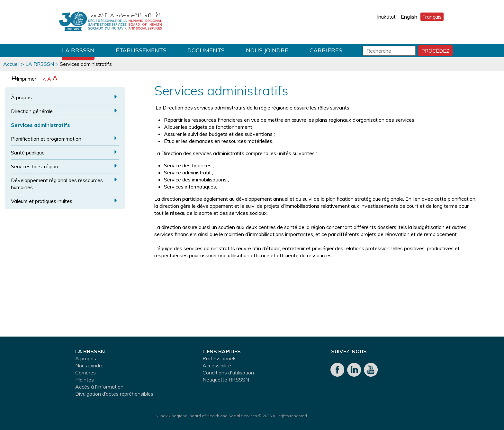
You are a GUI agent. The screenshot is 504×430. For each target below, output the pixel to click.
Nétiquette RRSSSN (226, 380)
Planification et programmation (46, 139)
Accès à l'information (99, 387)
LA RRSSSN (78, 50)
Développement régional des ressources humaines (57, 184)
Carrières (326, 50)
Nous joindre (267, 50)
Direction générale (32, 111)
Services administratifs (40, 125)
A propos (86, 358)
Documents (206, 50)
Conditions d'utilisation (228, 373)
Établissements (141, 50)
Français (432, 17)
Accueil (11, 64)
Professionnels (220, 358)
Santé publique (28, 153)
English (409, 17)
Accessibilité (217, 365)
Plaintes (85, 380)
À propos (21, 97)
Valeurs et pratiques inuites (42, 201)
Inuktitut (386, 17)
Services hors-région (35, 166)
